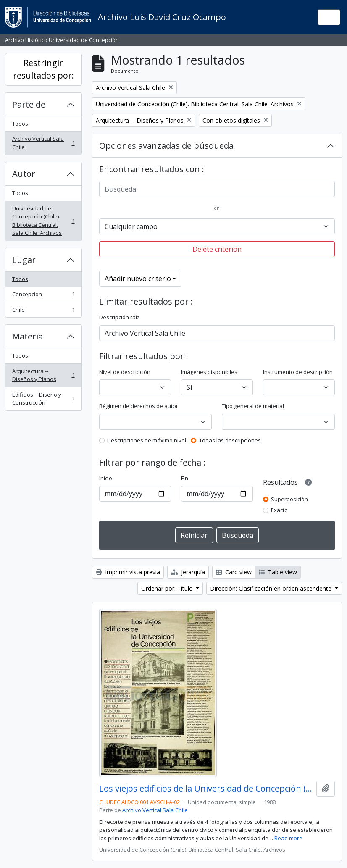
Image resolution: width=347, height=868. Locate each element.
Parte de (29, 104)
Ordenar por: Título (168, 588)
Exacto (279, 510)
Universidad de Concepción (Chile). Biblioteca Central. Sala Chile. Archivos (43, 221)
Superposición (289, 499)
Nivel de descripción (125, 372)
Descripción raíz (120, 317)
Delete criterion (217, 249)
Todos (20, 124)
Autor (24, 174)
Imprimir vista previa (128, 572)
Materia (28, 336)
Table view (278, 572)
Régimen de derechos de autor (139, 406)
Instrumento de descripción (298, 372)
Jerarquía (188, 572)
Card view (234, 572)
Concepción (43, 296)
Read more (288, 838)
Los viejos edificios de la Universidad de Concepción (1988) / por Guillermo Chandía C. (206, 789)
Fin (185, 478)
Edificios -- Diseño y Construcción (43, 399)
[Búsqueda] (217, 189)
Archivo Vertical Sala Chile (43, 143)
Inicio (106, 478)
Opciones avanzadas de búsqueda (166, 146)
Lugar (24, 260)
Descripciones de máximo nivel (147, 440)
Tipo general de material (253, 406)
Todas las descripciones (230, 440)
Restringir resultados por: (43, 69)
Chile (43, 312)
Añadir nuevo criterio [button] (138, 279)
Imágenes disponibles (209, 372)
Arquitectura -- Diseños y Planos (43, 375)
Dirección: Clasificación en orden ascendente (272, 588)
